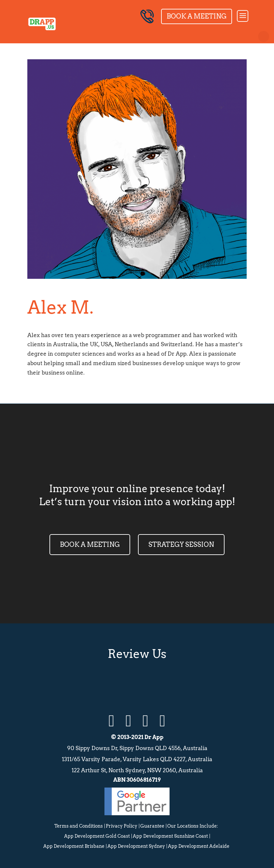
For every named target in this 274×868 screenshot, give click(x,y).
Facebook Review (170, 685)
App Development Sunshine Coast (170, 836)
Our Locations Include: (193, 826)
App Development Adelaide (199, 846)
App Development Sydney (136, 846)
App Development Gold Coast (97, 836)
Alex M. (60, 307)
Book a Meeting (197, 16)
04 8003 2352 (147, 16)
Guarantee (152, 826)
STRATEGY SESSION (181, 545)
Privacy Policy (122, 826)
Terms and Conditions (79, 826)
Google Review (104, 685)
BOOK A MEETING (90, 545)
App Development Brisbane (74, 846)
